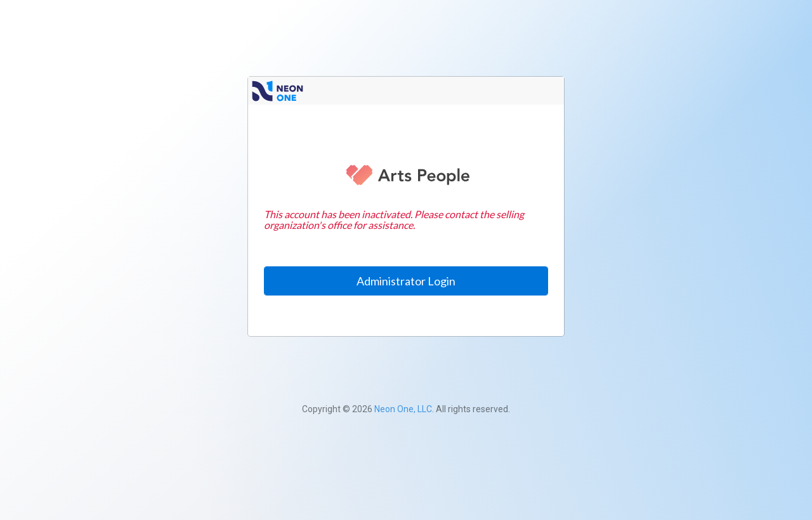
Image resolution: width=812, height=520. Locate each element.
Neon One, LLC (403, 409)
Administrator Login (406, 281)
